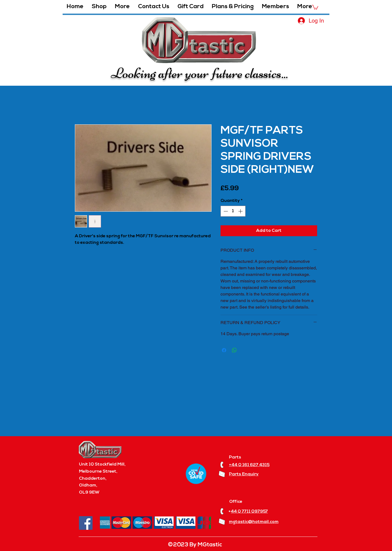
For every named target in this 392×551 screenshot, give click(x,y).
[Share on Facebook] (224, 350)
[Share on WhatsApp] (234, 350)
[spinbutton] (233, 211)
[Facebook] (86, 523)
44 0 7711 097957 (249, 512)
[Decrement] (225, 211)
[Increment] (241, 211)
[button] (122, 7)
